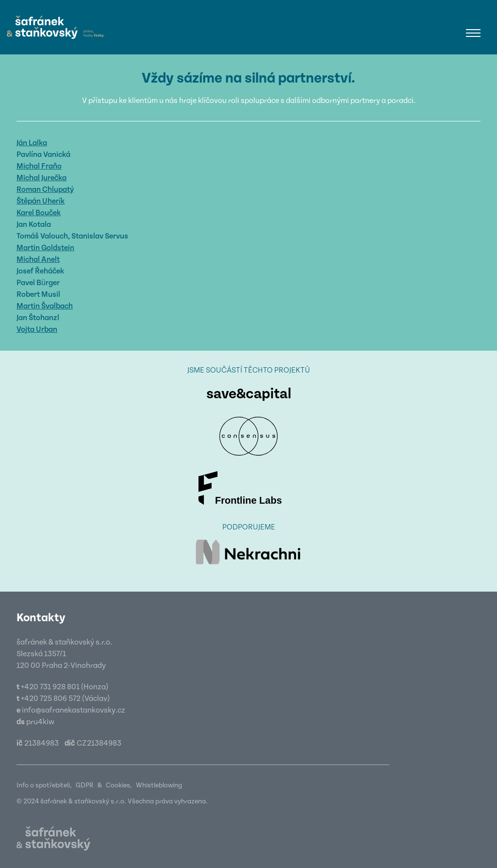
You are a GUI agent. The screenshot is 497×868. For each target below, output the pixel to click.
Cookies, (119, 785)
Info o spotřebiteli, (44, 785)
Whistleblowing (159, 785)
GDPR (85, 785)
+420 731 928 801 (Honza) (65, 687)
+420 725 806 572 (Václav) (65, 698)
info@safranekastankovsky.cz (74, 710)
